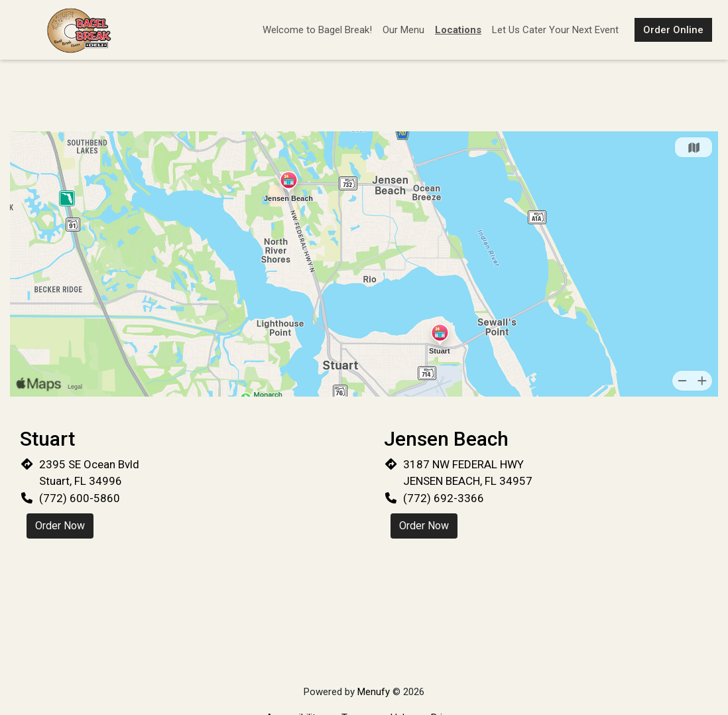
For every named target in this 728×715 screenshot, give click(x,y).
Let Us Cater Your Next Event (555, 30)
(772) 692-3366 (444, 498)
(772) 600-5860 (80, 498)
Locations (458, 30)
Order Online (673, 30)
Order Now (60, 526)
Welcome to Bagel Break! (317, 30)
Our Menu (403, 30)
